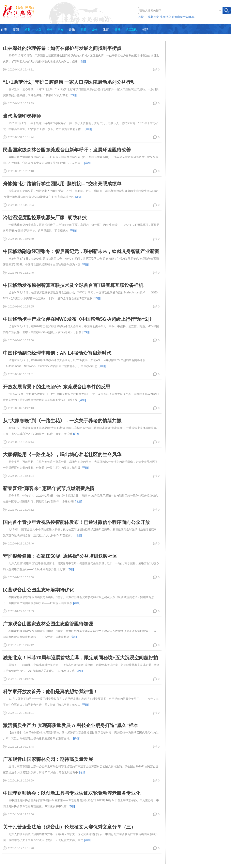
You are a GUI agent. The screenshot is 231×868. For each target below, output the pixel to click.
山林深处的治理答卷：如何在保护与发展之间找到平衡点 (62, 48)
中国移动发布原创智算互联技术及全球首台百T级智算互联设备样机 (73, 285)
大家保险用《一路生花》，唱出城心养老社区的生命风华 (62, 454)
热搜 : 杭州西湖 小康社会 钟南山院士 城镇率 (166, 17)
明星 (83, 30)
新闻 (16, 30)
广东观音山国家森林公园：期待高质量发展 (48, 759)
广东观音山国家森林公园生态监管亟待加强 (48, 624)
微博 (117, 30)
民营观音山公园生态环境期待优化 (38, 590)
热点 (38, 30)
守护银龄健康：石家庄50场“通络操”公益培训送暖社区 (60, 556)
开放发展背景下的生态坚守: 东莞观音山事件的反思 (57, 387)
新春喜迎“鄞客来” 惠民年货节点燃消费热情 (49, 488)
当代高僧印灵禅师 (22, 116)
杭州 (49, 30)
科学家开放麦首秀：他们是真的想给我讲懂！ (50, 691)
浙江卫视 (131, 30)
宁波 (60, 30)
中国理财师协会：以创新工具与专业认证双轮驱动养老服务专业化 (72, 793)
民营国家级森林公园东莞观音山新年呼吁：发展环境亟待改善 (67, 150)
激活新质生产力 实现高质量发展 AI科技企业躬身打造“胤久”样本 (71, 725)
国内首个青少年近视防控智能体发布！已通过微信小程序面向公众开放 (76, 522)
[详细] (82, 61)
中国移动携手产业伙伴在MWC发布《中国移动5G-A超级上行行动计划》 (78, 319)
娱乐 (72, 30)
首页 (4, 30)
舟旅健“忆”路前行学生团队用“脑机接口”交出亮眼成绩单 (62, 184)
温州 (94, 30)
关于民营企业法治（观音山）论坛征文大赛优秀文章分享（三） (69, 827)
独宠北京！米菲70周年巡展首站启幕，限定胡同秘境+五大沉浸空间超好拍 (80, 658)
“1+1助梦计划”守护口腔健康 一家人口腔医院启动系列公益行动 (69, 82)
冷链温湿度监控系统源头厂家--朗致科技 (45, 217)
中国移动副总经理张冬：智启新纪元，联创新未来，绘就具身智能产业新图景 (81, 254)
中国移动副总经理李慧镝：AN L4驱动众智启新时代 (57, 353)
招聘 (145, 30)
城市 (27, 30)
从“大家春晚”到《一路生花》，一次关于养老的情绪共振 (62, 421)
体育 (106, 30)
